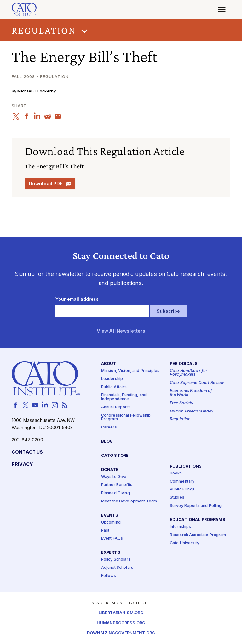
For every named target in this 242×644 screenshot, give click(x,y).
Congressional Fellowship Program (126, 417)
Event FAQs (112, 538)
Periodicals (184, 364)
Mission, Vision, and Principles (130, 371)
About (109, 364)
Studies (177, 498)
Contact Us (27, 452)
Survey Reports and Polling (196, 506)
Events (110, 515)
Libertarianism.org (121, 613)
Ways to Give (114, 477)
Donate (110, 470)
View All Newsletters (121, 331)
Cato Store (115, 456)
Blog (107, 442)
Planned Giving (115, 493)
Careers (109, 427)
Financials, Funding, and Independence (124, 397)
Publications (186, 466)
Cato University (184, 543)
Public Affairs (114, 387)
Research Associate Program (198, 535)
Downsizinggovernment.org (121, 633)
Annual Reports (116, 407)
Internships (181, 527)
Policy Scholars (116, 560)
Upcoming (111, 522)
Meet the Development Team (129, 501)
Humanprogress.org (121, 623)
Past (105, 530)
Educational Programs (198, 520)
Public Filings (182, 489)
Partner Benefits (117, 485)
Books (176, 473)
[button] (121, 30)
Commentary (182, 481)
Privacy (22, 464)
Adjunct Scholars (117, 568)
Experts (111, 553)
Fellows (109, 576)
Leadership (112, 379)
